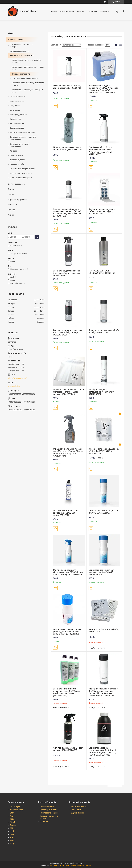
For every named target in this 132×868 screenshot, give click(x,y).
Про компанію (77, 810)
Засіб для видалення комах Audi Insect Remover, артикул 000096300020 (67, 273)
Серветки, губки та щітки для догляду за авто (28, 84)
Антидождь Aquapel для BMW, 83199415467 (104, 630)
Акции (11, 215)
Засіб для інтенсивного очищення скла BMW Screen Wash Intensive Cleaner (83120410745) (67, 692)
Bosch (13, 840)
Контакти (12, 205)
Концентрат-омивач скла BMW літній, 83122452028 (104, 331)
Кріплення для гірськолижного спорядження (23, 138)
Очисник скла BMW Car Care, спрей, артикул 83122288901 (67, 87)
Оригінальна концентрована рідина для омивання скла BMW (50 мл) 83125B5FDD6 (67, 632)
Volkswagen (15, 807)
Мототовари (15, 110)
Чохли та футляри (17, 160)
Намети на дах (16, 119)
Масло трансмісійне (49, 810)
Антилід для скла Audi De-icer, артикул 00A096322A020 (68, 749)
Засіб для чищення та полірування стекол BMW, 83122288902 (101, 392)
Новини (11, 194)
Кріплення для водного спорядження (20, 145)
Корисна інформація (17, 199)
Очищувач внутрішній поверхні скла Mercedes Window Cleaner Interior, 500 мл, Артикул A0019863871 (68, 452)
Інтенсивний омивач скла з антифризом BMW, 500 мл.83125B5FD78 (66, 513)
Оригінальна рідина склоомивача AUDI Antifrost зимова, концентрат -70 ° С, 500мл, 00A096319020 (102, 751)
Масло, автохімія (67, 11)
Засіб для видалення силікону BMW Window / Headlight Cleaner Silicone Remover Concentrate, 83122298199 (103, 692)
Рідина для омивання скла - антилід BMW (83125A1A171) (67, 148)
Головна (53, 11)
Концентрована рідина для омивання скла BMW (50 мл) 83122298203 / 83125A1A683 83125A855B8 (67, 212)
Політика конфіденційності (81, 865)
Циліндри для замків (19, 115)
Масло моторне (47, 807)
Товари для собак (17, 164)
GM (11, 828)
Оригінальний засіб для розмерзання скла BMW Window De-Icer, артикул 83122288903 (100, 151)
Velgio (13, 844)
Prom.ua (79, 863)
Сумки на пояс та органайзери (22, 169)
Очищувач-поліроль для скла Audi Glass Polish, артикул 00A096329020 (68, 332)
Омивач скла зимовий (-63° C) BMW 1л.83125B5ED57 (103, 512)
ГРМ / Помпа (15, 106)
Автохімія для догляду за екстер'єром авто (28, 68)
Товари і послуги (15, 39)
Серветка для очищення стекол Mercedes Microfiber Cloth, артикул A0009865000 (69, 392)
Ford (12, 831)
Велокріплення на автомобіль (22, 133)
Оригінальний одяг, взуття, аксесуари (21, 45)
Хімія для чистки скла (21, 74)
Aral (12, 816)
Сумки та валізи (16, 155)
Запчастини (92, 11)
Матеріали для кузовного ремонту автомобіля (26, 61)
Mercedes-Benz (17, 810)
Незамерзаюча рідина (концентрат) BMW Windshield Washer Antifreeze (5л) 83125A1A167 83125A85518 (103, 89)
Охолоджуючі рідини (49, 813)
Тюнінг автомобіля (18, 97)
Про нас (11, 210)
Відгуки (11, 189)
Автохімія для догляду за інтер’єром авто (27, 91)
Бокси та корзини (17, 128)
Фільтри (81, 11)
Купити (55, 106)
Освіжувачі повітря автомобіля (25, 78)
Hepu (12, 834)
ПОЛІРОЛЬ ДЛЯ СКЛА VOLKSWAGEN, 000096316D (102, 272)
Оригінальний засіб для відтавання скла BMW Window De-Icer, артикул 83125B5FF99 (68, 572)
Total (12, 819)
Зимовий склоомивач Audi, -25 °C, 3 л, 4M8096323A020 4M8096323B (104, 451)
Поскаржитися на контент (60, 865)
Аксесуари (105, 11)
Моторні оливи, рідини (19, 51)
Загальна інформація (80, 807)
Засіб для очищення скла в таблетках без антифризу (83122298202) (102, 211)
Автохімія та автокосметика (22, 56)
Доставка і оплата (16, 184)
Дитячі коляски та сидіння (21, 178)
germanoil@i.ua (14, 386)
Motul (12, 822)
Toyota (13, 825)
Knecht (13, 837)
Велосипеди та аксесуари (21, 173)
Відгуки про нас (77, 813)
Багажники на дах (17, 124)
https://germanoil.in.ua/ (17, 378)
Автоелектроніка (17, 101)
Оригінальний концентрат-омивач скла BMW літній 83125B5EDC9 (102, 572)
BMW (12, 813)
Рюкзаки (13, 151)
